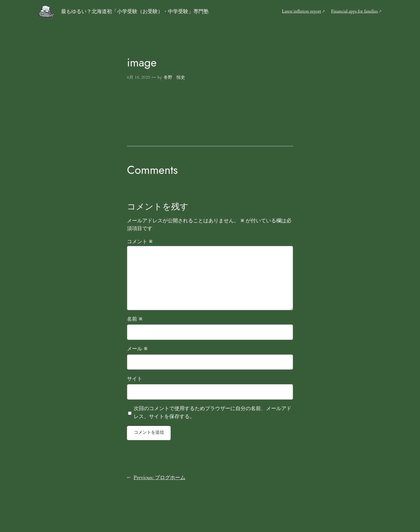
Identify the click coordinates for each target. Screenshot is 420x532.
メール (137, 349)
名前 (135, 319)
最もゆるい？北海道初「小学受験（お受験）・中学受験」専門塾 (135, 11)
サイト (135, 379)
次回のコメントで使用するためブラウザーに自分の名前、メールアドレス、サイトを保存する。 (213, 413)
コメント (140, 242)
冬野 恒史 (174, 77)
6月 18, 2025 (138, 77)
